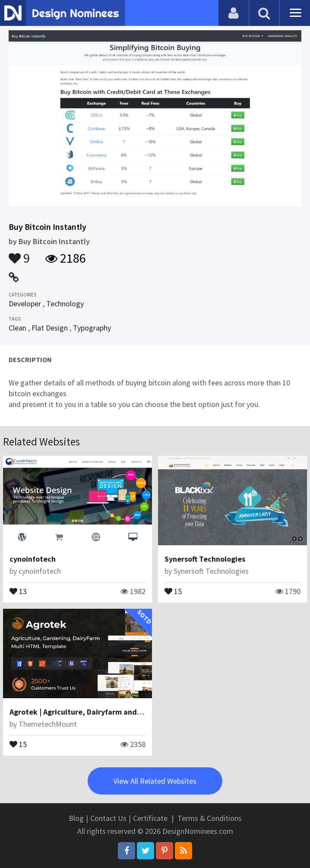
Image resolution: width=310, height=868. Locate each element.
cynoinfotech (33, 559)
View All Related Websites (155, 781)
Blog (76, 818)
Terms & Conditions (210, 818)
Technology (65, 304)
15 (173, 591)
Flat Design (50, 328)
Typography (92, 328)
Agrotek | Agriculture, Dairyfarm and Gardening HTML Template (121, 712)
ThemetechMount (48, 724)
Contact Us (108, 818)
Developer (25, 304)
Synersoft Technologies (205, 559)
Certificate (150, 818)
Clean (17, 328)
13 (18, 591)
